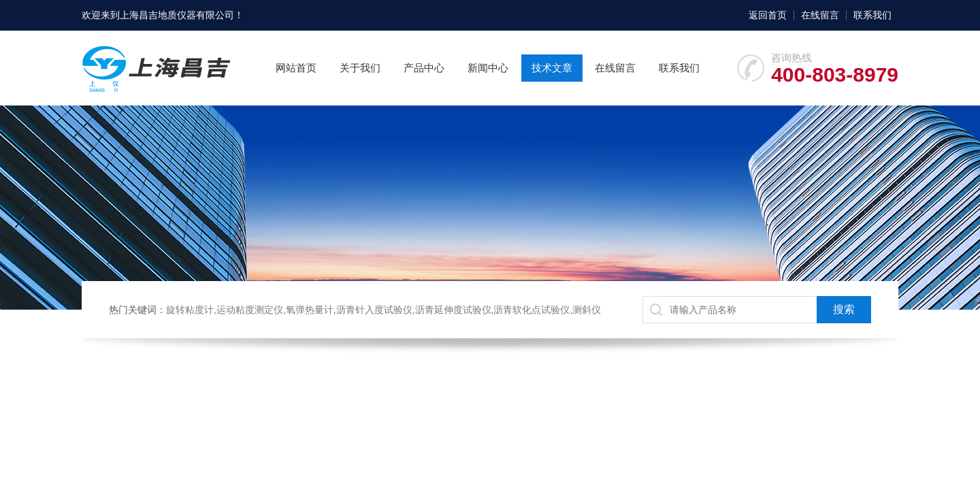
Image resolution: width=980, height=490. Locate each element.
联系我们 (872, 15)
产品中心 (424, 68)
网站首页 (296, 68)
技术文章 (552, 68)
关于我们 (360, 68)
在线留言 (820, 15)
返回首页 (768, 15)
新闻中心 (488, 68)
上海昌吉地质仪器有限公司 (177, 15)
